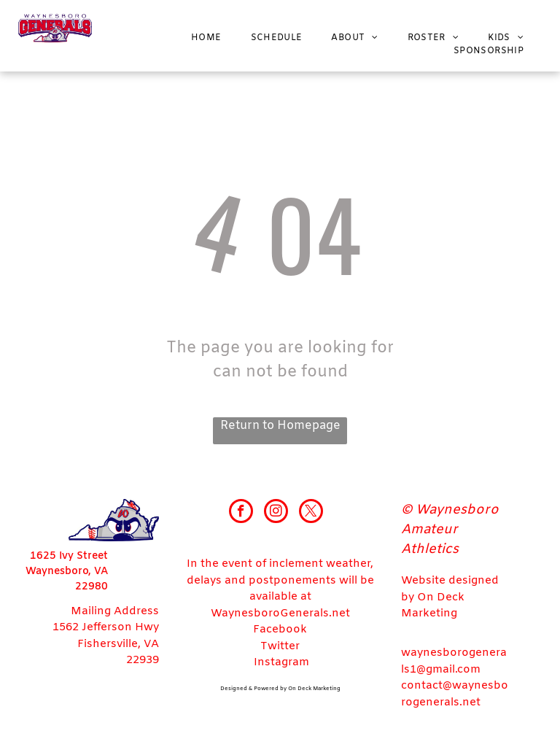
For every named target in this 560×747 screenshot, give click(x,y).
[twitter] (311, 513)
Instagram (281, 662)
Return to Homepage (280, 426)
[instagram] (276, 513)
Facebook (280, 630)
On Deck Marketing (314, 689)
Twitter (280, 646)
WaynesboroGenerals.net (280, 614)
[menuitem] (206, 38)
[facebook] (241, 513)
